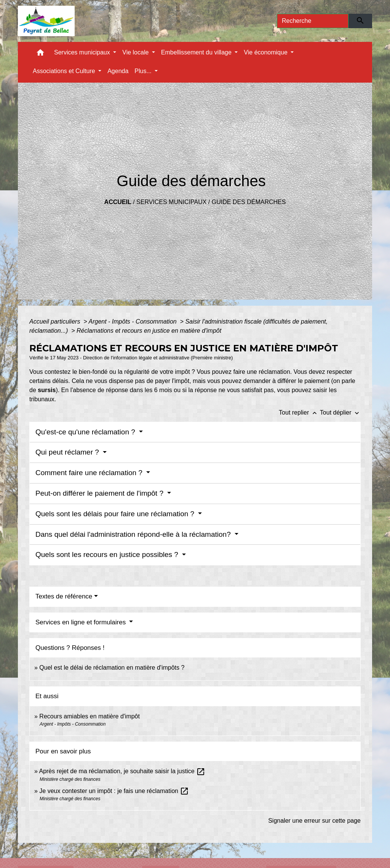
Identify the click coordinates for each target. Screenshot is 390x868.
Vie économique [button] (266, 52)
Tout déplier (340, 412)
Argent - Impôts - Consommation (133, 322)
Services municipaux (171, 202)
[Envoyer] (360, 21)
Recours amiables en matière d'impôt (90, 716)
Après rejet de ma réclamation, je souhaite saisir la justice (122, 771)
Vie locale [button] (136, 52)
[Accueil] (46, 21)
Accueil (118, 202)
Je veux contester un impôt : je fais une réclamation (114, 791)
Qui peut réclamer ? (68, 452)
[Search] (313, 21)
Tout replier (299, 412)
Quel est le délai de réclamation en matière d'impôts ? (112, 668)
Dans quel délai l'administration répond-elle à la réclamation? (134, 534)
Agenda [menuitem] (118, 71)
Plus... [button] (144, 71)
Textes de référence (64, 596)
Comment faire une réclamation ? (90, 473)
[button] (40, 54)
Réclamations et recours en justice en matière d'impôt (149, 331)
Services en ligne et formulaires (82, 622)
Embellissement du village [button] (197, 52)
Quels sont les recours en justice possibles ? (108, 554)
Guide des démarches (249, 202)
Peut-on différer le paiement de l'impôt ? (100, 493)
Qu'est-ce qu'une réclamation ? (86, 432)
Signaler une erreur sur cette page (314, 821)
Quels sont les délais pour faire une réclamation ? (116, 514)
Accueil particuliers (56, 322)
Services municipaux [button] (83, 52)
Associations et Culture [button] (65, 71)
